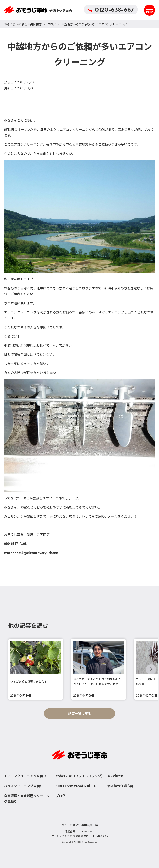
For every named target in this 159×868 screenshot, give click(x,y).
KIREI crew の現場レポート (76, 786)
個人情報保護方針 (120, 786)
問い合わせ (116, 776)
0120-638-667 (111, 9)
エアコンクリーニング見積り (25, 776)
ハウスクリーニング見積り (24, 786)
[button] (151, 669)
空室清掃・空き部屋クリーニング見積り (27, 799)
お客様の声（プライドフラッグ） (79, 776)
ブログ (52, 24)
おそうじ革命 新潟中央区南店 (23, 24)
